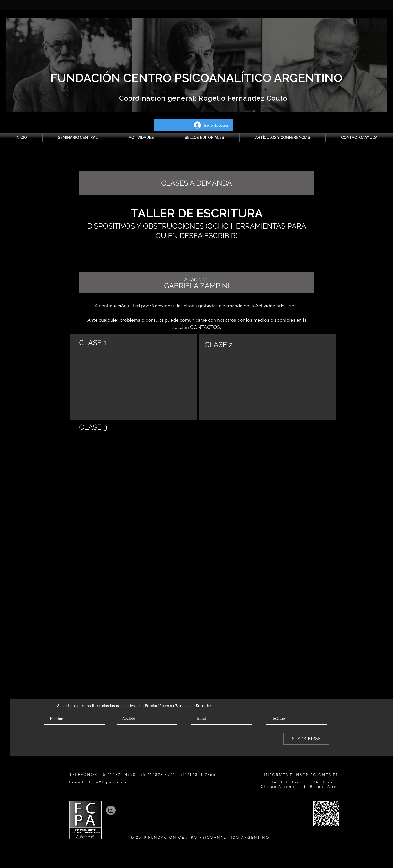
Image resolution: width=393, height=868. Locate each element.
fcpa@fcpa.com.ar (109, 782)
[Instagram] (111, 810)
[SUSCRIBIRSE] (306, 739)
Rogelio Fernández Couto (242, 98)
